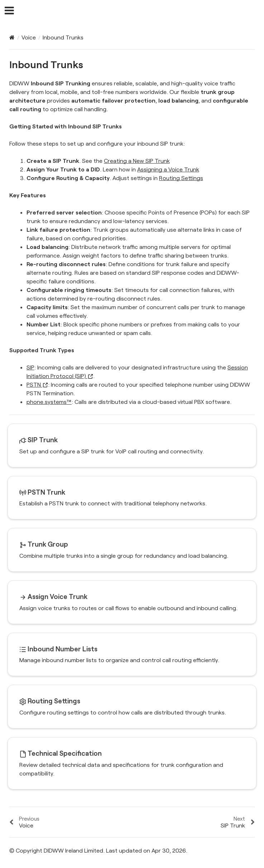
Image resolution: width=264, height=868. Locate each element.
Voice (29, 37)
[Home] (12, 37)
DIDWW (137, 11)
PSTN (37, 384)
